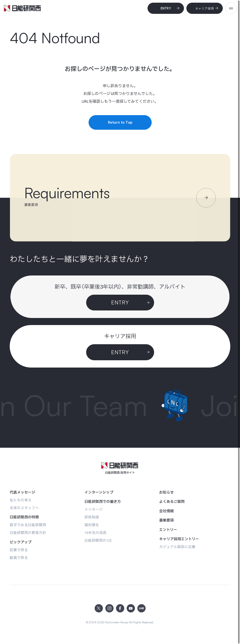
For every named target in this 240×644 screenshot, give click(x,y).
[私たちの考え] (21, 500)
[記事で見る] (19, 550)
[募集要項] (166, 520)
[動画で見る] (19, 558)
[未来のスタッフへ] (24, 508)
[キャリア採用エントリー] (179, 539)
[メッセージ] (94, 509)
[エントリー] (168, 530)
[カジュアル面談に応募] (177, 547)
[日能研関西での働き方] (103, 502)
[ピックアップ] (21, 542)
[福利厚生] (92, 525)
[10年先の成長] (95, 533)
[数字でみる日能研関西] (28, 525)
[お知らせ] (166, 492)
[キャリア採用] (205, 8)
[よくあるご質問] (172, 502)
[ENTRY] (120, 352)
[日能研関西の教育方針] (28, 533)
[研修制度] (92, 517)
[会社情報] (166, 511)
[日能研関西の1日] (98, 540)
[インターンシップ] (99, 492)
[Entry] (166, 8)
